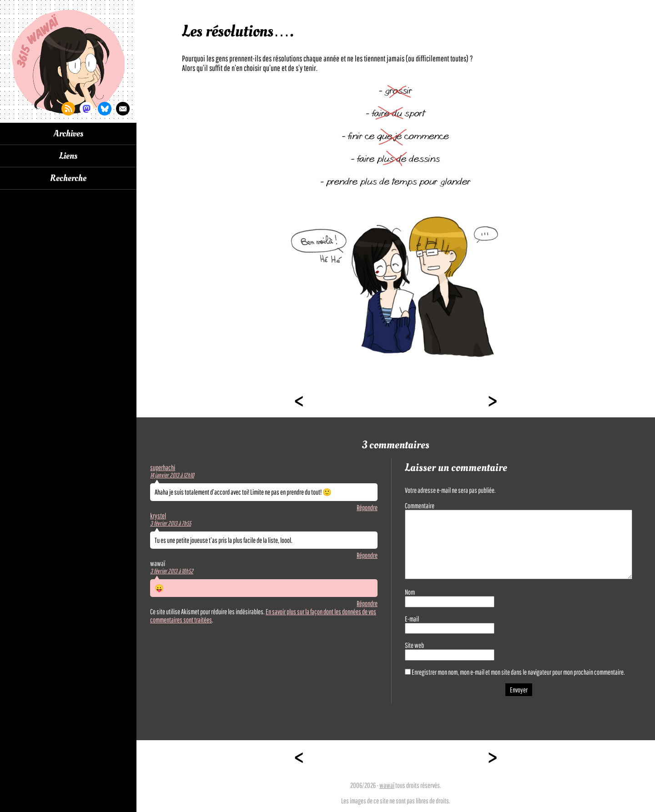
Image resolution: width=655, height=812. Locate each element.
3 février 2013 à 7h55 (171, 523)
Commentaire (420, 506)
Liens (68, 156)
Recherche (68, 178)
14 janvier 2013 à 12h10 (172, 475)
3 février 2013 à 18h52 (172, 571)
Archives (68, 134)
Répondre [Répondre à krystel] (367, 555)
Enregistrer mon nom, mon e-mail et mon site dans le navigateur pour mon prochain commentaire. (518, 672)
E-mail (412, 619)
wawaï (387, 785)
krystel (158, 516)
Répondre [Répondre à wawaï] (367, 603)
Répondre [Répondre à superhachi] (367, 507)
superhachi (163, 467)
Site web (414, 645)
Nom (410, 592)
